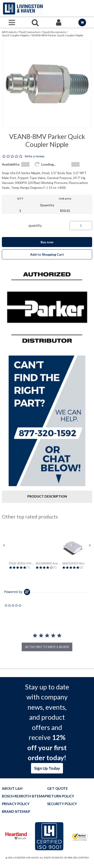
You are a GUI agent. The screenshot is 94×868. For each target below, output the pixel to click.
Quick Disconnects (54, 32)
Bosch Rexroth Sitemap (24, 796)
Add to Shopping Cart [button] (47, 254)
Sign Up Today (47, 768)
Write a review (35, 156)
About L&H (12, 788)
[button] (4, 546)
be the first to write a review (47, 647)
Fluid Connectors (30, 32)
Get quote (57, 788)
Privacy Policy (16, 804)
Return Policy (61, 796)
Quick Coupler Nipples (16, 35)
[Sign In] (59, 22)
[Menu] (12, 22)
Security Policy (62, 804)
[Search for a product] (35, 22)
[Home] (23, 8)
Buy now (47, 242)
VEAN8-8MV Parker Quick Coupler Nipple (57, 35)
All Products (9, 32)
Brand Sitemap (16, 812)
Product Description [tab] (47, 496)
